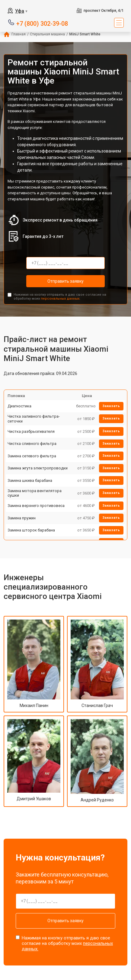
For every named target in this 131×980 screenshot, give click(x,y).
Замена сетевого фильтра (32, 456)
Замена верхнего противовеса (36, 506)
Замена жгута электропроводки (38, 468)
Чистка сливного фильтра (32, 444)
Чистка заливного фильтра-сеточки (34, 419)
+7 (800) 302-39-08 (42, 23)
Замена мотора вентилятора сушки (35, 493)
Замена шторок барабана (31, 530)
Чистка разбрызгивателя (31, 431)
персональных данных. (61, 299)
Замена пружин (22, 518)
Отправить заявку (65, 281)
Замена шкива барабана (30, 480)
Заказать (111, 406)
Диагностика (19, 406)
